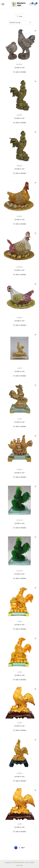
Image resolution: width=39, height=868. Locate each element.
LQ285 (19, 672)
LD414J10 (19, 520)
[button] (35, 31)
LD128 (19, 419)
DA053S (19, 318)
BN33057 (19, 64)
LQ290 (19, 824)
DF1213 (19, 368)
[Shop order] (19, 23)
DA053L (19, 216)
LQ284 (19, 621)
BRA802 (19, 166)
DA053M (19, 267)
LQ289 (19, 723)
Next (23, 848)
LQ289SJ (19, 773)
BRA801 (19, 115)
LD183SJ (19, 470)
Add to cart (19, 68)
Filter (20, 17)
